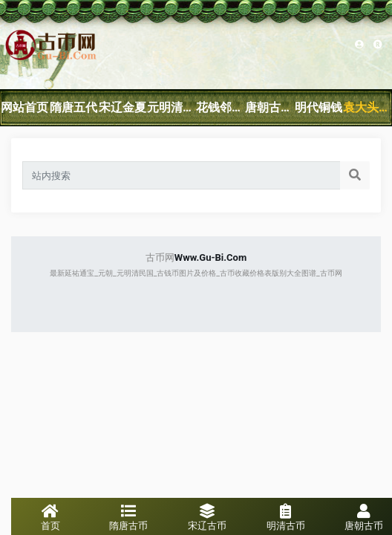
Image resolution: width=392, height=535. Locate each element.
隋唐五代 (73, 107)
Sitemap (359, 45)
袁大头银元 (367, 107)
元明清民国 (171, 107)
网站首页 (24, 107)
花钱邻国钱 (220, 107)
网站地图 (378, 45)
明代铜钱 (318, 107)
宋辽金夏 (122, 107)
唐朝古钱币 (269, 107)
